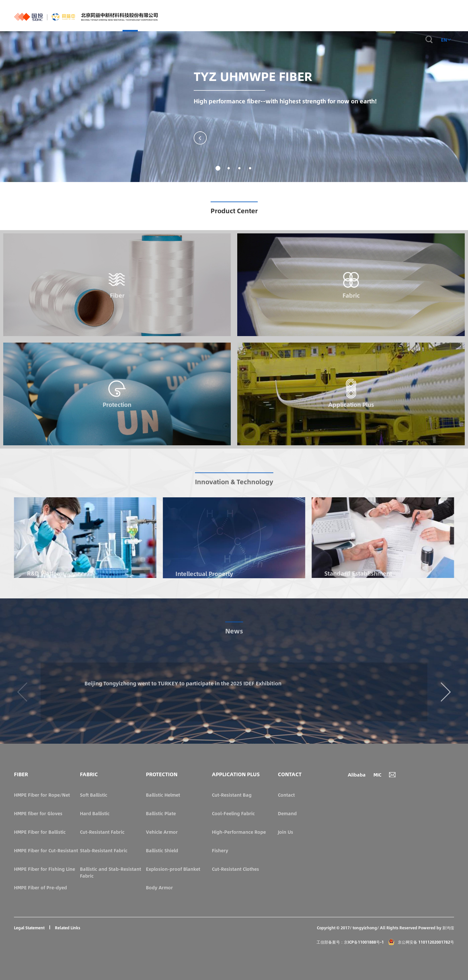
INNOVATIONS (348, 16)
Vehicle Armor (162, 832)
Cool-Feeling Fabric (233, 813)
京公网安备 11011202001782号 (421, 942)
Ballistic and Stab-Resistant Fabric (110, 872)
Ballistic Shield (162, 850)
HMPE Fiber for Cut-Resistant (46, 850)
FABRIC (240, 16)
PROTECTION (267, 16)
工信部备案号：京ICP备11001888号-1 (350, 942)
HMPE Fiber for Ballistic (40, 832)
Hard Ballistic (95, 813)
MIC (377, 775)
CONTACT (406, 16)
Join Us (286, 832)
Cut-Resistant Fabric (102, 832)
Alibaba (357, 775)
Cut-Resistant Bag (232, 795)
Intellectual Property (204, 574)
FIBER (221, 16)
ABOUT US (379, 16)
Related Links (68, 928)
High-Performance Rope (239, 832)
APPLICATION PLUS (306, 16)
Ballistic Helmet (163, 795)
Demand (287, 813)
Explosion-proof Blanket (173, 869)
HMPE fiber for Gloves (38, 813)
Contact (286, 795)
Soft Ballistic (94, 795)
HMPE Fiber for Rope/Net (42, 795)
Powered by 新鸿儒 (436, 928)
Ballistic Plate (161, 813)
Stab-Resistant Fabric (104, 850)
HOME (203, 22)
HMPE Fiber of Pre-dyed (40, 887)
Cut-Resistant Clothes (235, 869)
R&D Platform (46, 574)
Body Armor (159, 887)
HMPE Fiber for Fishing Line (45, 869)
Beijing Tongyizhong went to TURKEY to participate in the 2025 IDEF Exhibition (196, 723)
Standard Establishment (358, 574)
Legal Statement (29, 928)
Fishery (220, 850)
